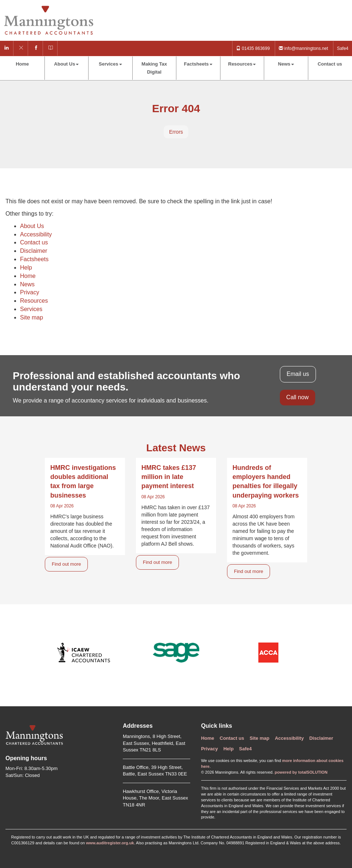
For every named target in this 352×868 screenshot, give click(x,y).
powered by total (301, 772)
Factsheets (198, 64)
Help (26, 268)
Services (110, 64)
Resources (242, 64)
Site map (32, 317)
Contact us (330, 64)
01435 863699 (253, 48)
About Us (66, 64)
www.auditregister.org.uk (110, 843)
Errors (176, 132)
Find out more (66, 564)
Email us (298, 374)
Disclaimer (34, 251)
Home (22, 64)
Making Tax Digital (154, 68)
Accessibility (36, 234)
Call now (298, 397)
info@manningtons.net (304, 48)
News (286, 64)
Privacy (30, 292)
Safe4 (343, 48)
